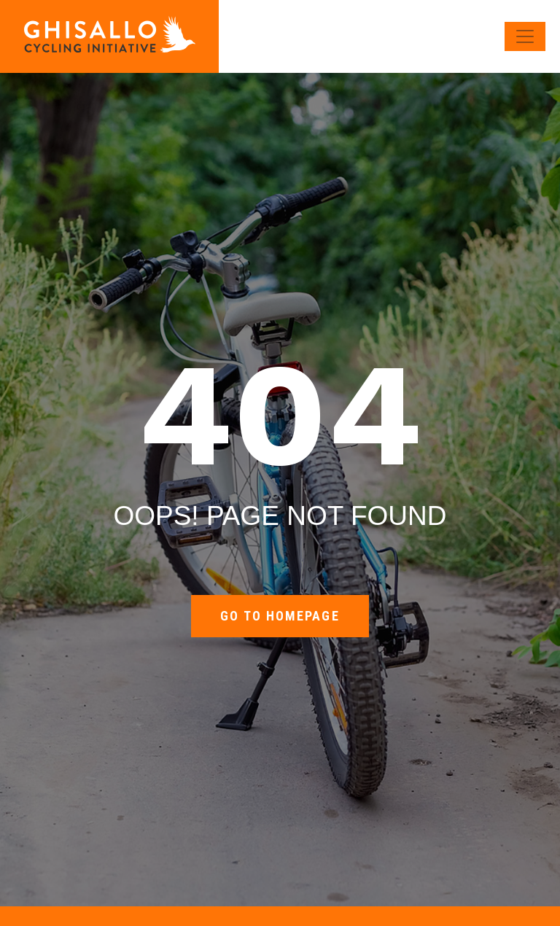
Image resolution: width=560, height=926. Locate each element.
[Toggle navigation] (525, 36)
